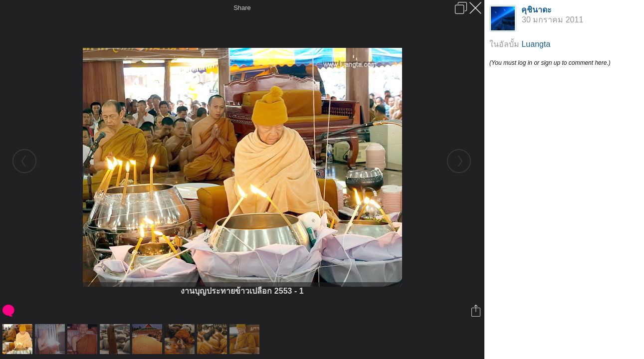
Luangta (536, 44)
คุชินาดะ (537, 10)
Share (242, 8)
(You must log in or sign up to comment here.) (550, 63)
